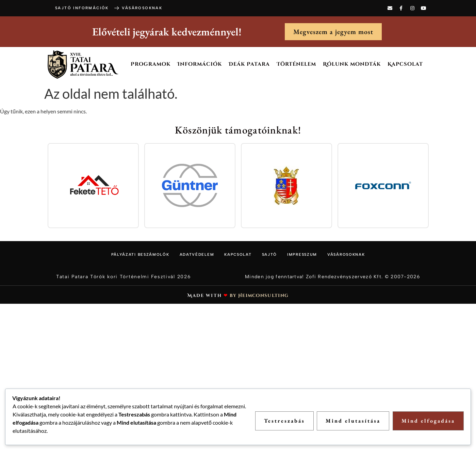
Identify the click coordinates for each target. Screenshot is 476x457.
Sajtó (270, 255)
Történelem (296, 64)
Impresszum (302, 255)
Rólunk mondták (352, 64)
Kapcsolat (405, 64)
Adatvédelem (197, 255)
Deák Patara (249, 64)
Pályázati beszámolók (140, 255)
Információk (200, 64)
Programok (151, 64)
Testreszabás (284, 421)
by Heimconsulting (259, 296)
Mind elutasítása (353, 421)
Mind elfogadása (428, 421)
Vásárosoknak (346, 255)
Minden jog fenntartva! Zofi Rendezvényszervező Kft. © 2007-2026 (332, 277)
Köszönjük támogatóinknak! (238, 130)
